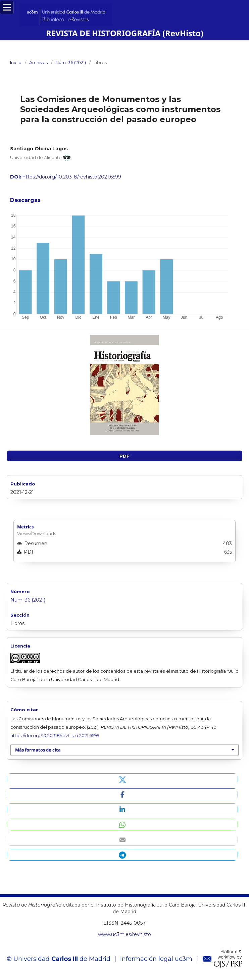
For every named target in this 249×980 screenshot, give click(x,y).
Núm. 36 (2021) (71, 62)
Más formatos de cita (38, 750)
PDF (125, 456)
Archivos (38, 62)
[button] (122, 779)
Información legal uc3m (156, 959)
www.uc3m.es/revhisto (125, 934)
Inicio (16, 62)
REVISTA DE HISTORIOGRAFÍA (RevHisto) (125, 33)
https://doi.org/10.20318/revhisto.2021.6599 (72, 177)
